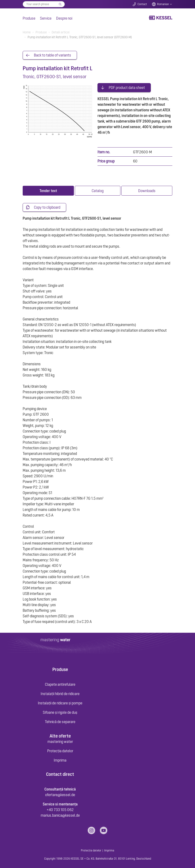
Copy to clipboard (47, 206)
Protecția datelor (60, 750)
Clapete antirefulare (60, 683)
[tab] (48, 189)
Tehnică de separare (60, 721)
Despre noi (64, 18)
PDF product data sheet (127, 86)
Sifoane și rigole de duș (60, 711)
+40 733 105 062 (60, 808)
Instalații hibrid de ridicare (60, 693)
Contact (142, 4)
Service (46, 18)
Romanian (163, 4)
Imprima (60, 759)
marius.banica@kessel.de (60, 814)
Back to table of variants (52, 55)
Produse (29, 18)
